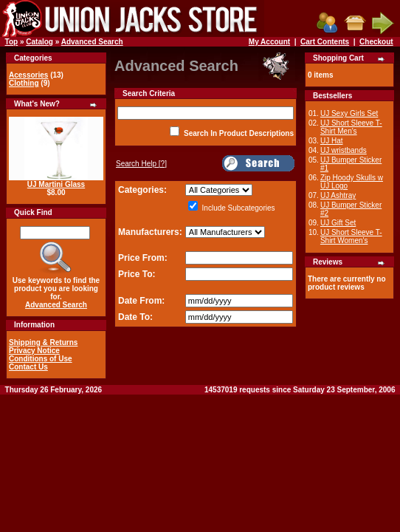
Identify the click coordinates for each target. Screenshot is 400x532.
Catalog (39, 42)
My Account (269, 42)
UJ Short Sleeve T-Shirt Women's (351, 236)
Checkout (376, 42)
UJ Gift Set (338, 223)
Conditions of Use (41, 359)
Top (12, 42)
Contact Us (28, 367)
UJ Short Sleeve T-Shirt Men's (351, 127)
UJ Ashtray (338, 195)
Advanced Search (92, 42)
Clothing (24, 83)
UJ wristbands (344, 150)
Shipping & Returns (43, 342)
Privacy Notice (34, 351)
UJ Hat (332, 141)
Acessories (28, 75)
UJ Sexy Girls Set (349, 113)
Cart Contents (325, 42)
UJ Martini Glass (56, 184)
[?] (141, 164)
